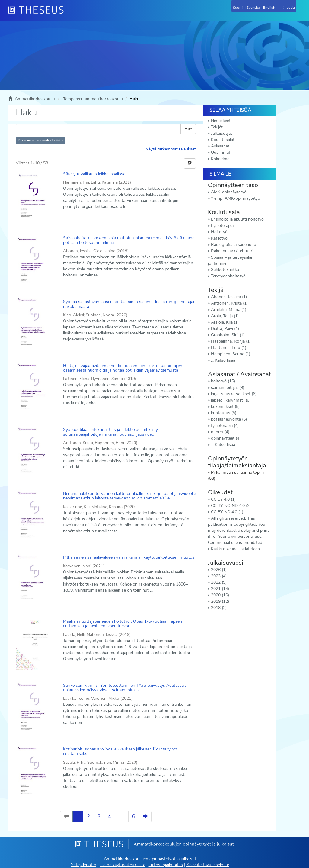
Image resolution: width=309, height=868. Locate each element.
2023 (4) (219, 576)
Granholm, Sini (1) (228, 335)
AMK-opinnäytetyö (229, 192)
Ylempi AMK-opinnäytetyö (236, 198)
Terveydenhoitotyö (228, 276)
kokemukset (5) (225, 407)
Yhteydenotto (84, 865)
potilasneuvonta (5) (229, 419)
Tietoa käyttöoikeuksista (123, 865)
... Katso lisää (223, 360)
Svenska (253, 8)
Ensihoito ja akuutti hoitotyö (237, 219)
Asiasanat (220, 146)
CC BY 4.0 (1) (223, 499)
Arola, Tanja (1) (225, 316)
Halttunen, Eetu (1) (229, 348)
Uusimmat (221, 152)
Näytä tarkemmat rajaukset (171, 149)
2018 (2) (219, 608)
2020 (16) (220, 595)
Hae (188, 129)
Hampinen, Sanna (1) (231, 354)
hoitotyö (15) (223, 381)
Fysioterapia (222, 226)
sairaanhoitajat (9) (228, 387)
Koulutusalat (223, 140)
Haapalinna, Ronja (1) (231, 341)
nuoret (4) (220, 432)
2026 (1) (219, 570)
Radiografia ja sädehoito (234, 245)
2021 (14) (220, 589)
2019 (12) (220, 601)
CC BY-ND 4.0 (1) (227, 512)
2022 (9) (219, 582)
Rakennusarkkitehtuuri (232, 251)
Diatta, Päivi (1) (225, 329)
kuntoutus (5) (224, 413)
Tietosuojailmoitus (166, 865)
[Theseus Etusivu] (68, 14)
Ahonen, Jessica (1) (229, 297)
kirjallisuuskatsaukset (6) (234, 394)
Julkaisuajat (221, 133)
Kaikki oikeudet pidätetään (235, 549)
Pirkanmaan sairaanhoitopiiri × (40, 140)
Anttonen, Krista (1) (229, 303)
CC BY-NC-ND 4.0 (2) (231, 506)
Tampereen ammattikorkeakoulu (93, 99)
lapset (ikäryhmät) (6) (231, 400)
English (269, 8)
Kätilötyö (219, 238)
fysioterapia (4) (225, 426)
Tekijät (217, 127)
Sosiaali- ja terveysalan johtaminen (231, 260)
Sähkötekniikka (225, 270)
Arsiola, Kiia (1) (225, 322)
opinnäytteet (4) (226, 438)
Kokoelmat (221, 159)
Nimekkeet (221, 121)
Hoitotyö (219, 232)
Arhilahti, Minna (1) (229, 310)
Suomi (238, 8)
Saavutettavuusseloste (208, 865)
